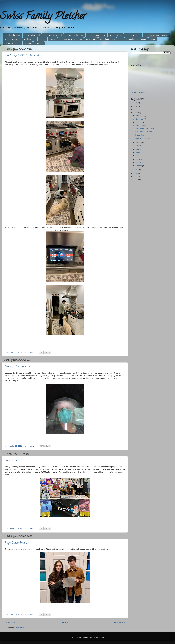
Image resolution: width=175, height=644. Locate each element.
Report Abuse (137, 93)
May (137, 152)
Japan (153, 39)
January (139, 166)
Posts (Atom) (20, 628)
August (138, 142)
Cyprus (52, 39)
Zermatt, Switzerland (75, 35)
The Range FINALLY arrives (22, 56)
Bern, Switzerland (32, 35)
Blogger (101, 638)
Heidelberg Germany (96, 35)
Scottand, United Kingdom (71, 39)
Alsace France (116, 35)
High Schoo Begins (16, 543)
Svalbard (39, 43)
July (137, 146)
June (138, 149)
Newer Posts (11, 623)
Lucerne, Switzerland (53, 35)
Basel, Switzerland (13, 35)
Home (65, 623)
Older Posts (119, 623)
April (138, 156)
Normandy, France (12, 39)
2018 (136, 176)
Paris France (30, 39)
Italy (121, 39)
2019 (136, 173)
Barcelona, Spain (107, 39)
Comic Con (11, 461)
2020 (136, 170)
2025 (136, 103)
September (140, 125)
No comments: (30, 352)
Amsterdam (91, 39)
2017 (136, 180)
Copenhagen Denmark (136, 39)
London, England (133, 35)
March (138, 159)
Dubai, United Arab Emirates (156, 35)
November (140, 119)
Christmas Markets (12, 43)
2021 (136, 113)
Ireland (42, 39)
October (139, 122)
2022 (136, 109)
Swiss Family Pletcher (43, 17)
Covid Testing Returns (17, 367)
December (140, 116)
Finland (28, 43)
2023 (136, 106)
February (139, 162)
